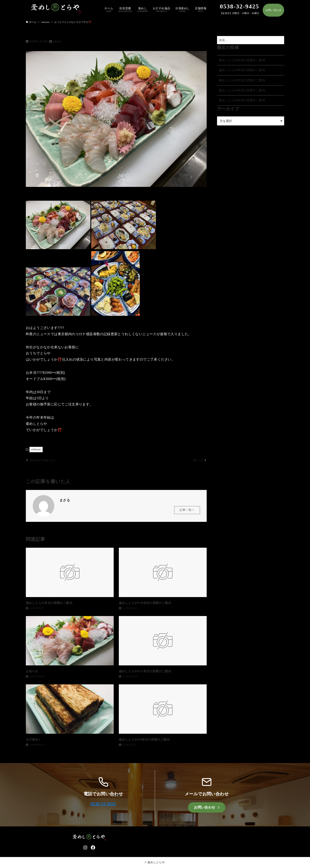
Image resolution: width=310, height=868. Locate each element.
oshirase (57, 41)
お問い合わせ (273, 10)
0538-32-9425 (103, 804)
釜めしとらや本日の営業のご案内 (242, 60)
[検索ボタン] (280, 40)
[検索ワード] (251, 40)
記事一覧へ (187, 510)
